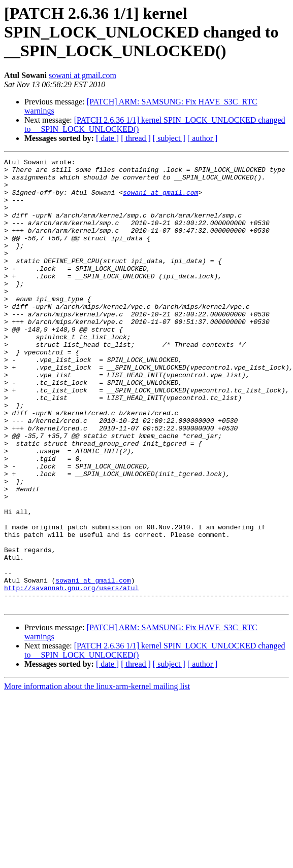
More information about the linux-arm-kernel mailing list (97, 776)
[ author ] (203, 138)
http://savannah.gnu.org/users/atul (71, 674)
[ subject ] (169, 138)
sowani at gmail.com (83, 75)
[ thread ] (136, 138)
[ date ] (107, 138)
